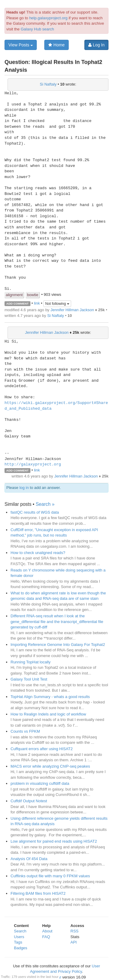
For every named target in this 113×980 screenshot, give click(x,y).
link (37, 303)
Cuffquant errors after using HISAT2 (42, 749)
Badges (20, 948)
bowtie (33, 295)
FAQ (46, 937)
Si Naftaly (48, 84)
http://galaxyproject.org (33, 465)
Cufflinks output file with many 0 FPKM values (50, 876)
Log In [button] (96, 45)
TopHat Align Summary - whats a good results (50, 697)
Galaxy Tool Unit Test (29, 679)
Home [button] (56, 45)
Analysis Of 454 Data (29, 859)
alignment (14, 295)
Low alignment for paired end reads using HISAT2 (54, 841)
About (47, 931)
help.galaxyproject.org (48, 18)
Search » (45, 504)
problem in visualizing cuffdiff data (40, 783)
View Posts (21, 45)
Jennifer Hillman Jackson (72, 310)
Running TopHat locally (31, 662)
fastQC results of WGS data (35, 512)
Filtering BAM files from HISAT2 (38, 893)
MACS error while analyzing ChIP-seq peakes (50, 766)
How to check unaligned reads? (38, 553)
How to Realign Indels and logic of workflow (48, 714)
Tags (18, 942)
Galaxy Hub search (38, 29)
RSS (75, 931)
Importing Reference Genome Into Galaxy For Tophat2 (58, 645)
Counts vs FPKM (25, 731)
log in (24, 488)
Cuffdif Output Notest (29, 801)
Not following (57, 304)
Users (19, 937)
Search (20, 931)
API (74, 942)
